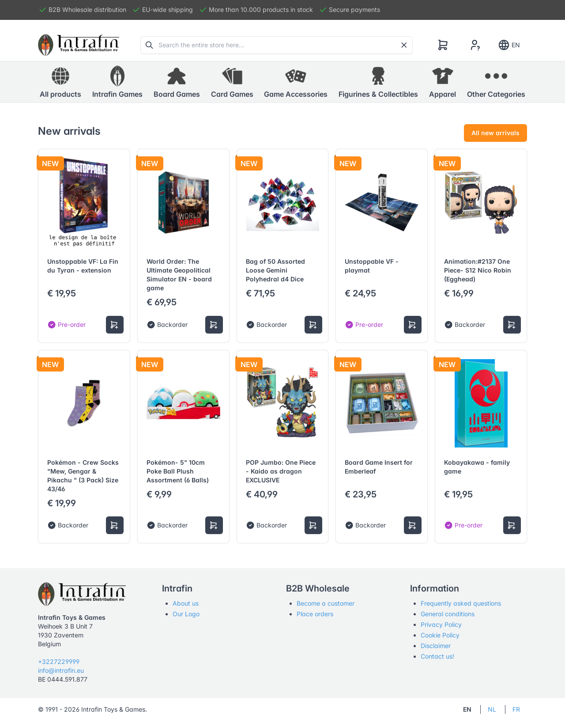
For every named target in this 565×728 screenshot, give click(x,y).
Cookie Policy (440, 635)
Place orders (315, 614)
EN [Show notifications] (509, 45)
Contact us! (437, 656)
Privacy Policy (441, 624)
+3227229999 (59, 662)
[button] (117, 82)
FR (516, 709)
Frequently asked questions (461, 603)
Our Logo (186, 614)
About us (186, 603)
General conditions (448, 614)
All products (60, 82)
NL (492, 709)
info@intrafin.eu (61, 670)
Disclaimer (436, 646)
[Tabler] (79, 45)
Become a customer (326, 603)
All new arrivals (495, 133)
